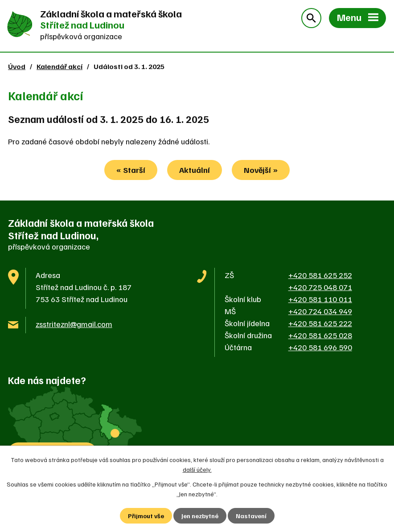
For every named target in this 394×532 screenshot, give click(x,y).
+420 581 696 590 (320, 347)
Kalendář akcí (60, 66)
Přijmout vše (146, 516)
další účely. (197, 469)
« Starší (131, 170)
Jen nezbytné (200, 516)
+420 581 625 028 (320, 335)
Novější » (261, 170)
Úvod (17, 66)
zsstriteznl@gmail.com (74, 324)
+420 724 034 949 (320, 311)
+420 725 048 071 (320, 287)
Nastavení (251, 516)
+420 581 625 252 (320, 275)
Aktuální (195, 170)
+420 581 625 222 (320, 323)
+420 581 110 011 (320, 299)
